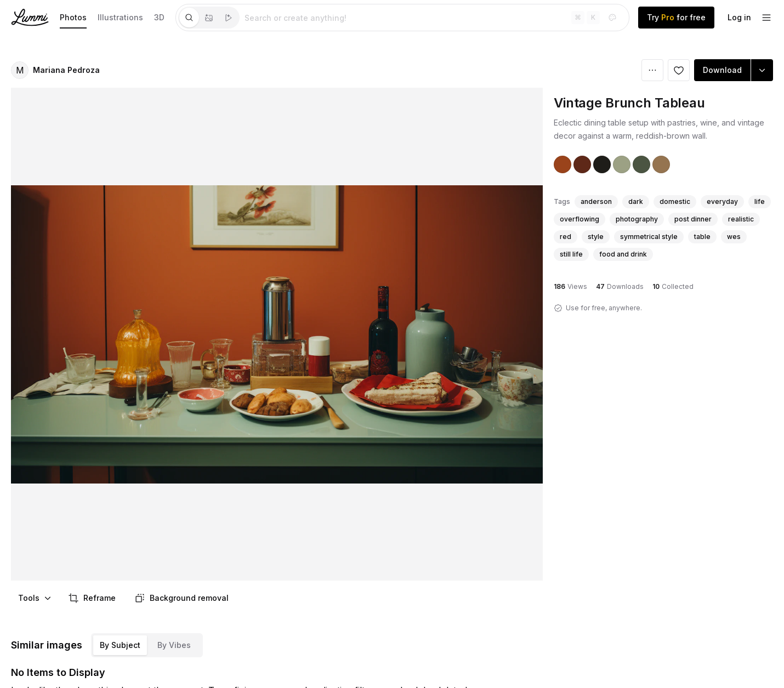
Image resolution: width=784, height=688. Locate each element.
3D (159, 17)
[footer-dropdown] (766, 18)
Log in (739, 17)
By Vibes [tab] (174, 645)
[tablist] (209, 18)
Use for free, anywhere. (604, 308)
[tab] (189, 18)
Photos (73, 17)
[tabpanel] (434, 18)
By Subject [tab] (120, 645)
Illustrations (120, 17)
